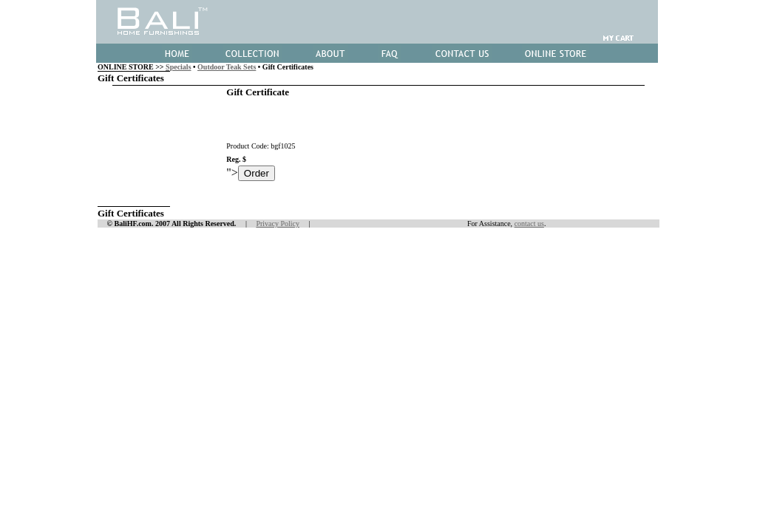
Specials (178, 67)
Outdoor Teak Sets (227, 67)
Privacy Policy (278, 224)
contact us (529, 224)
